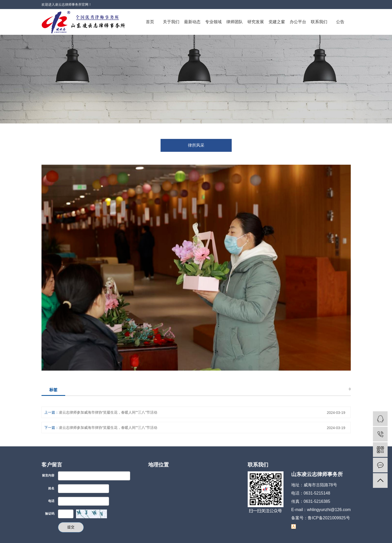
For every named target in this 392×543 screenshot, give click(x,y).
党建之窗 (277, 22)
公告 (340, 22)
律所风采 (196, 145)
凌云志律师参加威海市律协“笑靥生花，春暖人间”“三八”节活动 (108, 412)
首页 (150, 22)
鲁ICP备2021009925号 (329, 518)
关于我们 (171, 22)
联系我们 (319, 22)
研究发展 (256, 22)
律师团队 (235, 22)
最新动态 (192, 22)
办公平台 (298, 22)
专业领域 (213, 22)
